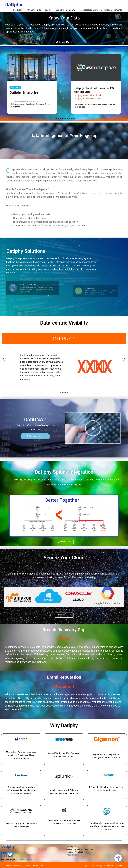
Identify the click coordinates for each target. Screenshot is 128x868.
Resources (49, 10)
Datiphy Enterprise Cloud (87, 95)
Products (19, 10)
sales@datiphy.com (27, 859)
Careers (8, 865)
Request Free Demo (89, 10)
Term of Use (38, 865)
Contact (18, 865)
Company (72, 10)
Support (60, 10)
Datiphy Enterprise (24, 93)
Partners (31, 10)
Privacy (27, 865)
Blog (39, 10)
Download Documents (111, 10)
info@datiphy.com (74, 855)
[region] (64, 84)
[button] (64, 42)
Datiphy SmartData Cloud (87, 98)
